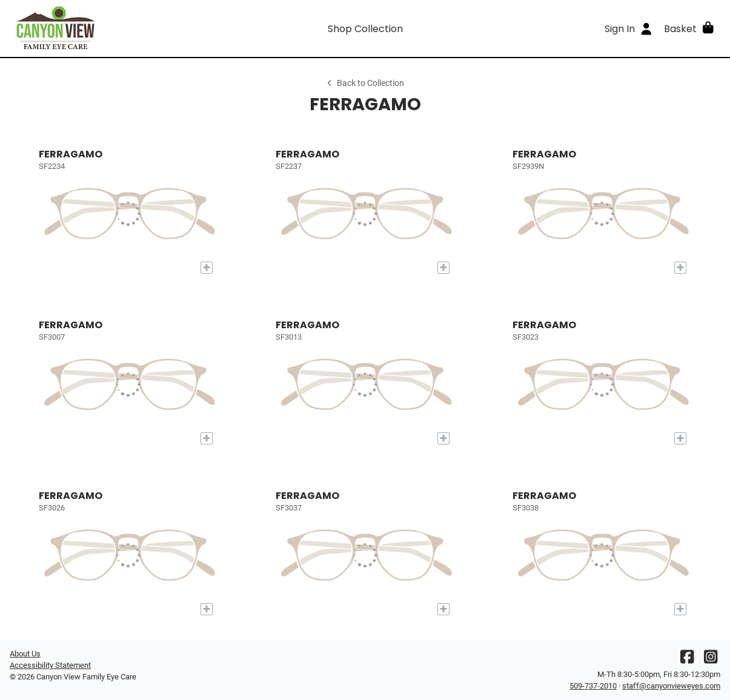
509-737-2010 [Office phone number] (593, 686)
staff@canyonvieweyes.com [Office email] (671, 686)
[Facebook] (687, 660)
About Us (25, 654)
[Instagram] (711, 660)
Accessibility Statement (50, 665)
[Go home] (98, 28)
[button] (690, 28)
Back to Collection (365, 83)
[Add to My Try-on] (207, 268)
